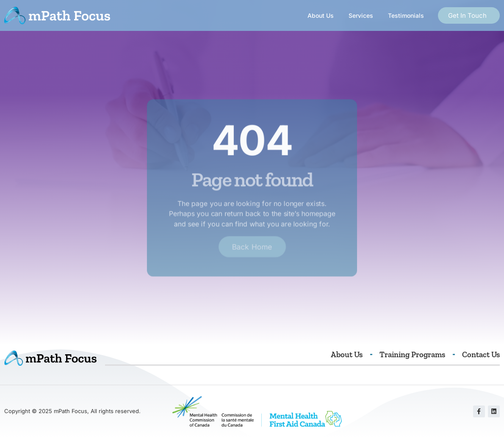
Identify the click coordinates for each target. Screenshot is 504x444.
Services (361, 15)
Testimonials (406, 15)
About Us (321, 15)
